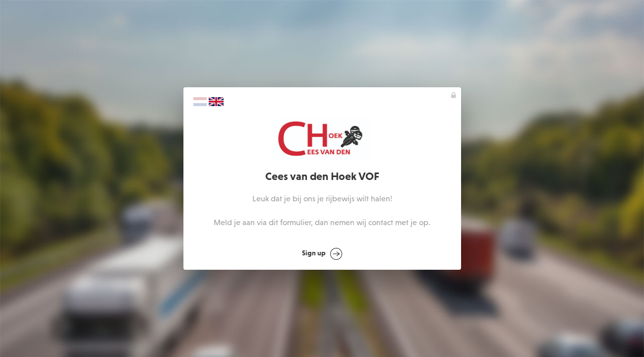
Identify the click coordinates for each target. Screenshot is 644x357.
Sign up (322, 254)
